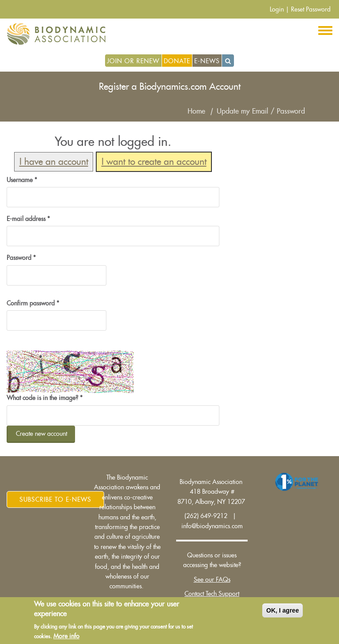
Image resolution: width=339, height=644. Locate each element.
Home (196, 111)
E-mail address (28, 219)
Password (21, 258)
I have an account (54, 162)
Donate (177, 61)
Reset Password (311, 9)
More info (66, 636)
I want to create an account (154, 162)
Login (277, 9)
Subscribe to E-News (55, 499)
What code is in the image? (45, 398)
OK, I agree (282, 610)
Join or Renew (133, 61)
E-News (207, 61)
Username (22, 180)
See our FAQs (212, 579)
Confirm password (33, 303)
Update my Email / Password (261, 111)
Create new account (41, 434)
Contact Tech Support (212, 594)
